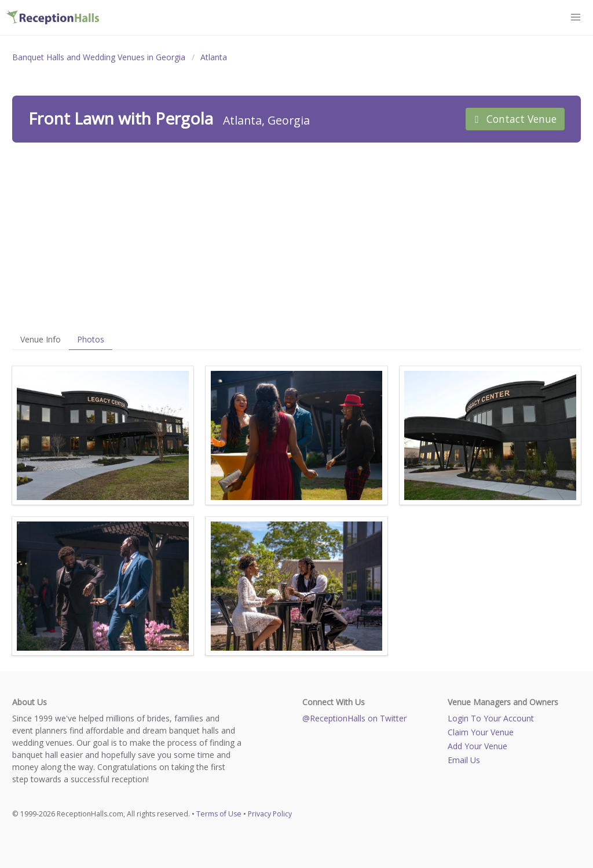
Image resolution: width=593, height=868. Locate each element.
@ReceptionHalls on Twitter (354, 718)
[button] (576, 17)
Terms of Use (219, 814)
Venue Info (41, 339)
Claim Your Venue (481, 732)
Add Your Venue (477, 746)
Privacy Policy (270, 814)
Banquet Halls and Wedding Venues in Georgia (99, 57)
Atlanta (214, 57)
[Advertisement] (296, 236)
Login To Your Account (491, 718)
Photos (91, 339)
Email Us (464, 760)
